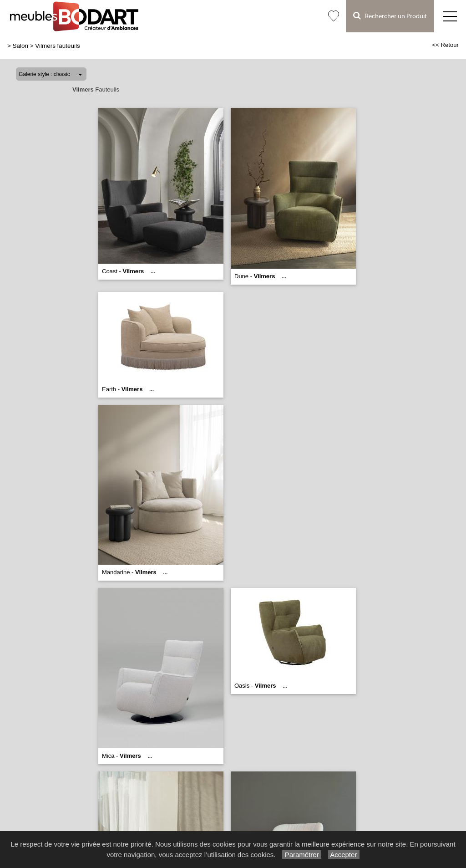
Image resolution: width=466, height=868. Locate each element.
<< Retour (445, 45)
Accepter (344, 855)
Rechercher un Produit (390, 16)
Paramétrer (301, 855)
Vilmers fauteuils (57, 46)
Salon (20, 46)
